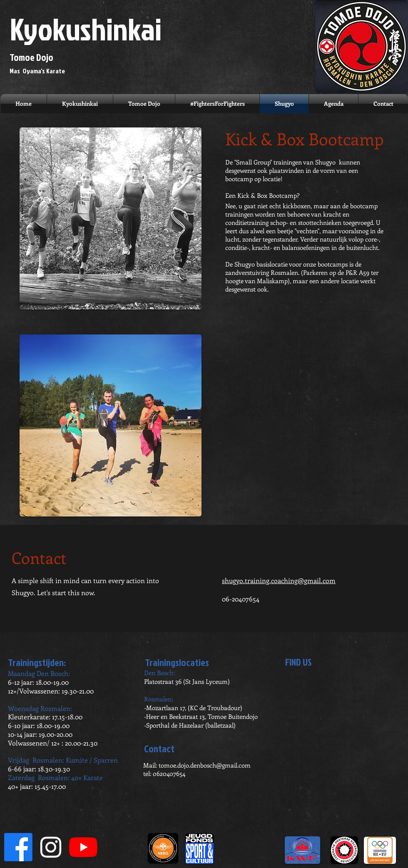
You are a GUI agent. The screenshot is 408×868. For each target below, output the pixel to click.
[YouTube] (83, 847)
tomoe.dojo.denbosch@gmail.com (205, 765)
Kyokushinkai (86, 29)
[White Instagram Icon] (51, 847)
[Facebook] (18, 847)
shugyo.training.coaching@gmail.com (279, 580)
